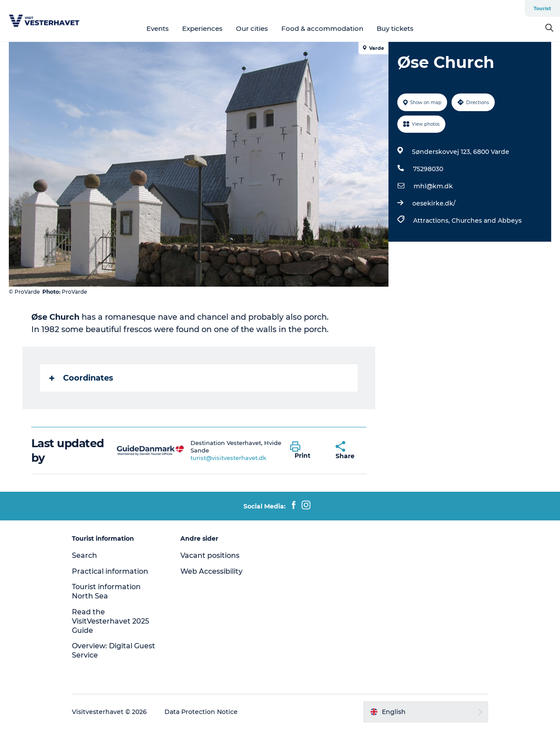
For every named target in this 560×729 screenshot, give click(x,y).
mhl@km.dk (433, 186)
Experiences (202, 28)
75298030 (428, 169)
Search (84, 555)
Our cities (252, 28)
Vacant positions (210, 555)
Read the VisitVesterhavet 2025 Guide (110, 621)
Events (158, 28)
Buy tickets (395, 28)
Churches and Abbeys (487, 221)
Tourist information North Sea (106, 591)
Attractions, (432, 221)
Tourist (542, 8)
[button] (306, 451)
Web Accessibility (211, 571)
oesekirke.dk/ (434, 203)
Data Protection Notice (201, 712)
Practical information (110, 571)
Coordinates (81, 378)
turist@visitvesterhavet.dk (228, 458)
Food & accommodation (322, 28)
